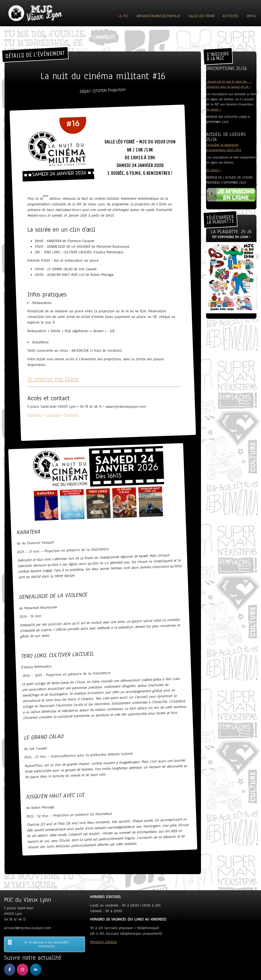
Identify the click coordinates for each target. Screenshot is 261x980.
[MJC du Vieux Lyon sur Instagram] (23, 970)
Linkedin (53, 415)
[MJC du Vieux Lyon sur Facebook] (10, 970)
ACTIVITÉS (230, 16)
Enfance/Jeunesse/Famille (158, 16)
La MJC (123, 16)
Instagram (35, 415)
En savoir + (214, 109)
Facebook (71, 415)
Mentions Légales (103, 942)
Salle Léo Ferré (201, 16)
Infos (251, 16)
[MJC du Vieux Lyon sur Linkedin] (36, 970)
